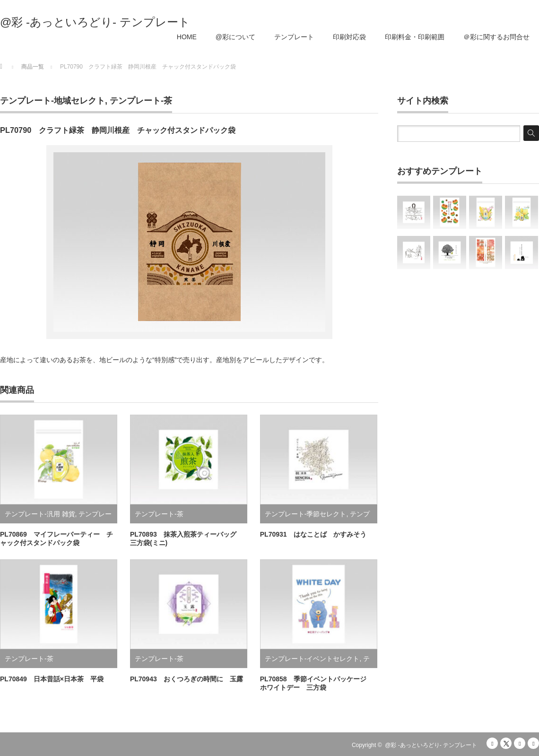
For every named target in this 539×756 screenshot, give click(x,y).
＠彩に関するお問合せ (496, 37)
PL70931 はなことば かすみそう (313, 534)
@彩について (235, 37)
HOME (187, 37)
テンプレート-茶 (141, 101)
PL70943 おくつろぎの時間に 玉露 (187, 679)
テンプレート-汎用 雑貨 (40, 514)
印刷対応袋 (349, 37)
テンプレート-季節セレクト (306, 514)
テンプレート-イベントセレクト (312, 659)
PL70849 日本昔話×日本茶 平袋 (52, 679)
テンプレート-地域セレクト (52, 101)
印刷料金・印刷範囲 (415, 37)
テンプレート (294, 37)
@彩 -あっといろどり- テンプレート (95, 22)
